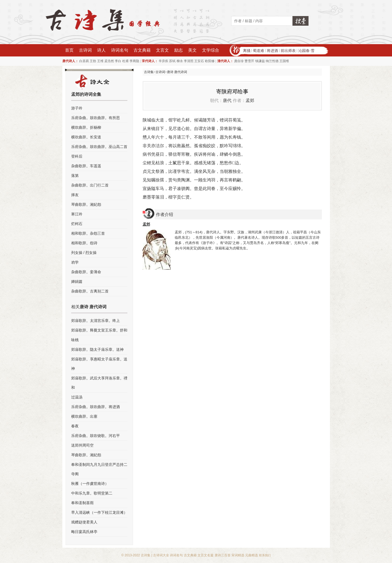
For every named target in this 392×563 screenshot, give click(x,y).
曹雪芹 (249, 61)
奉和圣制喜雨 (82, 503)
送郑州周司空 (82, 445)
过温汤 (77, 397)
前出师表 (288, 51)
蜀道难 (258, 51)
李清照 (189, 61)
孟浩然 (109, 61)
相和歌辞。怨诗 (84, 243)
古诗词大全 (161, 555)
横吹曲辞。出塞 (84, 416)
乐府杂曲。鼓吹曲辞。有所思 (96, 118)
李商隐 (134, 61)
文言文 (162, 50)
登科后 (77, 156)
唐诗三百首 (223, 555)
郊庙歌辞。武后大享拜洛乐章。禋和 (99, 383)
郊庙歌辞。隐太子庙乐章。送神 (97, 349)
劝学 (75, 262)
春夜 (75, 426)
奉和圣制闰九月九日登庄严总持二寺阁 (99, 469)
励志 (178, 50)
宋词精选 (238, 555)
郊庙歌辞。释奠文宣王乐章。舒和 (99, 330)
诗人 (101, 50)
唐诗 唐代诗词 (177, 72)
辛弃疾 (163, 61)
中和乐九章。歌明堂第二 (92, 493)
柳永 (180, 61)
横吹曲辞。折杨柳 (86, 127)
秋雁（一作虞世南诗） (90, 484)
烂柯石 (77, 224)
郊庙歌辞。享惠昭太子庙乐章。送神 (99, 364)
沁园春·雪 (306, 51)
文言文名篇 (205, 555)
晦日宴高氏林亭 (84, 532)
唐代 (227, 100)
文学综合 (211, 50)
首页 (69, 50)
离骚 (247, 51)
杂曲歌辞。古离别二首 (90, 291)
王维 (100, 61)
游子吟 (77, 108)
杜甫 (125, 61)
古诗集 (149, 72)
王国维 (284, 61)
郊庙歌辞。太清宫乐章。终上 (96, 321)
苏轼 (172, 61)
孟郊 (250, 100)
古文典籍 (142, 50)
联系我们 (265, 555)
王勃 (93, 61)
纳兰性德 (272, 61)
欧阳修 (210, 61)
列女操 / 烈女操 (84, 253)
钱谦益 (260, 61)
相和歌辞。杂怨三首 (88, 233)
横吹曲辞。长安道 (86, 137)
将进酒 (272, 51)
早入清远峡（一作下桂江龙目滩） (99, 512)
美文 (192, 50)
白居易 (84, 61)
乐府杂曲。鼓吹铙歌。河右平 (96, 436)
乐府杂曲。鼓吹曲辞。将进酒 (96, 407)
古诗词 (85, 50)
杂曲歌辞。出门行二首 (90, 185)
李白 (118, 61)
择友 (75, 195)
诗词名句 (120, 50)
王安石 (199, 61)
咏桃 (75, 340)
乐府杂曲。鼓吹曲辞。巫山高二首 (99, 147)
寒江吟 (77, 214)
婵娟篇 (77, 281)
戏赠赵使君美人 (84, 522)
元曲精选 (252, 555)
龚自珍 (239, 61)
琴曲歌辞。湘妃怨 (86, 204)
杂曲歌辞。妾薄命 (86, 272)
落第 (75, 176)
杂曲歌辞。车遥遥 (86, 166)
